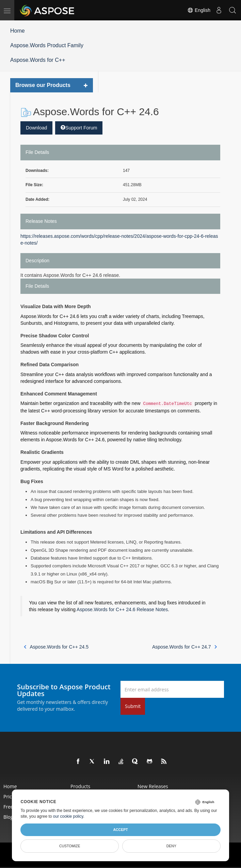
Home (18, 31)
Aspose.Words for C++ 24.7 (184, 647)
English (199, 10)
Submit (133, 706)
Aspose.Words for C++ (38, 60)
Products (80, 786)
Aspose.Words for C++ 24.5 (56, 647)
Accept (120, 830)
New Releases (153, 786)
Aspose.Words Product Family (47, 45)
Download (36, 128)
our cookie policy (68, 816)
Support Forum (79, 128)
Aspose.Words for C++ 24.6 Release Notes (122, 609)
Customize (70, 846)
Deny (171, 846)
